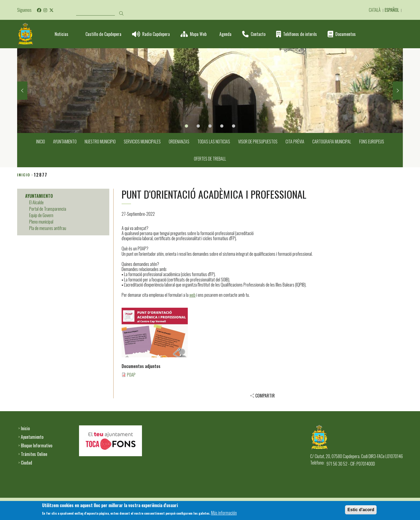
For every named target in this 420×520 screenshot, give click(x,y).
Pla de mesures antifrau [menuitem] (48, 228)
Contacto (258, 34)
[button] (155, 333)
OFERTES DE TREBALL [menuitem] (210, 159)
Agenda (225, 34)
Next (398, 91)
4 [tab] (222, 126)
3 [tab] (210, 126)
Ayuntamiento (32, 437)
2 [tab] (198, 126)
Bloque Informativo (37, 445)
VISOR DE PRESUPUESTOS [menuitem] (258, 142)
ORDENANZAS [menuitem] (179, 142)
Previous (22, 91)
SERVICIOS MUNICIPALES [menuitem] (142, 142)
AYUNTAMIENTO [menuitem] (65, 142)
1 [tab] (186, 126)
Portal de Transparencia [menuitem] (48, 209)
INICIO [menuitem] (41, 142)
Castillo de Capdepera (103, 34)
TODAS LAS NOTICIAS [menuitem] (214, 142)
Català (375, 10)
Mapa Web (198, 34)
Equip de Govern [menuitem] (41, 215)
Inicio (24, 175)
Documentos (346, 34)
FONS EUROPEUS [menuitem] (372, 142)
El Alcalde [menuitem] (36, 202)
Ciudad (27, 463)
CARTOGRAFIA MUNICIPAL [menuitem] (332, 142)
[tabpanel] (210, 91)
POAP (131, 375)
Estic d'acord (361, 511)
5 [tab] (234, 126)
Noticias (61, 34)
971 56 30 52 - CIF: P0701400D (351, 464)
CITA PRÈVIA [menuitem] (295, 142)
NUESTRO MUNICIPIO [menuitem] (100, 142)
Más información (224, 514)
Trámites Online (34, 454)
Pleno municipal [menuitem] (41, 222)
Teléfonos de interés (300, 34)
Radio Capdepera (156, 34)
